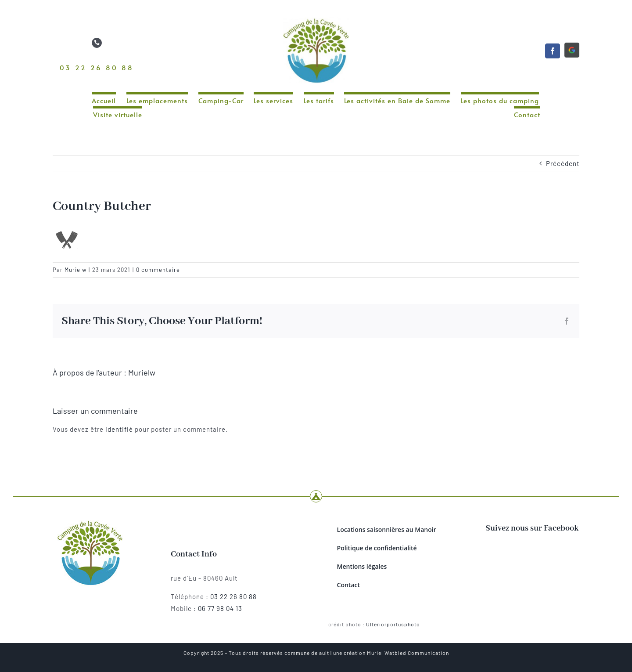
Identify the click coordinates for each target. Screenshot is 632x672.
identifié (119, 429)
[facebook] (553, 51)
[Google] (572, 50)
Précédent (563, 163)
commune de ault (307, 653)
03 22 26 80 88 (97, 67)
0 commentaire (158, 270)
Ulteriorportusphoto (393, 624)
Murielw (75, 270)
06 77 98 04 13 (220, 608)
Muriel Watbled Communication (408, 653)
